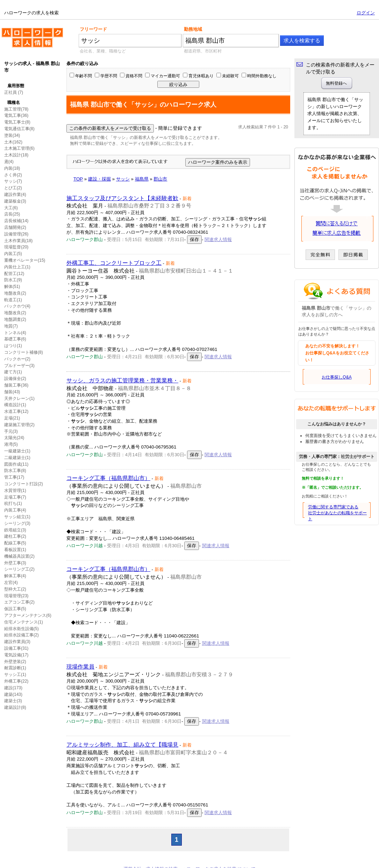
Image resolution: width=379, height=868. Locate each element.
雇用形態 (16, 86)
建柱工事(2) (15, 536)
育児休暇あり (201, 76)
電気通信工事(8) (19, 129)
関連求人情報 (218, 239)
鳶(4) (9, 162)
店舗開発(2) (15, 227)
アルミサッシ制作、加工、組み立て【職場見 (122, 745)
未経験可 (230, 76)
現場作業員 (80, 667)
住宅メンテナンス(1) (24, 622)
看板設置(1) (15, 550)
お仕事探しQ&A (337, 377)
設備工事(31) (16, 648)
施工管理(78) (16, 109)
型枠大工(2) (15, 589)
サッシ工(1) (15, 675)
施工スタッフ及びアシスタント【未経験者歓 (122, 198)
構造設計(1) (15, 405)
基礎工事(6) (15, 339)
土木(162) (13, 142)
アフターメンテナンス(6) (28, 615)
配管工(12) (14, 274)
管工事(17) (14, 477)
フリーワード (93, 29)
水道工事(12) (16, 411)
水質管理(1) (15, 491)
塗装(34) (12, 135)
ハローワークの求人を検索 (32, 41)
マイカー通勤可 (165, 76)
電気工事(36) (16, 115)
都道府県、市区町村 (203, 51)
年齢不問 (84, 76)
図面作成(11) (16, 464)
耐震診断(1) (15, 668)
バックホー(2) (17, 359)
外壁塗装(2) (15, 662)
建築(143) (13, 694)
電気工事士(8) (17, 122)
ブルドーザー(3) (19, 366)
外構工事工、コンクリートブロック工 (114, 263)
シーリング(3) (17, 523)
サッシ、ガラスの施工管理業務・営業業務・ (122, 380)
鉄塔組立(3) (15, 530)
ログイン (366, 13)
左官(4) (11, 583)
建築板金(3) (15, 201)
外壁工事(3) (15, 563)
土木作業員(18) (18, 241)
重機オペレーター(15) (25, 260)
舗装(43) (12, 392)
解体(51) (12, 287)
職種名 (14, 103)
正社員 (10, 92)
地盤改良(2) (15, 293)
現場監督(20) (16, 247)
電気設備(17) (16, 655)
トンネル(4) (15, 333)
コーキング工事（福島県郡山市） (108, 478)
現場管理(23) (16, 596)
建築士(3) (13, 701)
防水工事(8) (15, 471)
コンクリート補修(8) (24, 352)
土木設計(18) (16, 155)
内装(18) (12, 168)
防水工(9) (13, 280)
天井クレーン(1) (19, 398)
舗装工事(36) (16, 385)
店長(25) (12, 214)
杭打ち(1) (13, 503)
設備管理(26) (16, 234)
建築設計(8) (15, 707)
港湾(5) (11, 444)
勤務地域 (193, 29)
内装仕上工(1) (17, 267)
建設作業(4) (15, 195)
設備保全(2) (15, 379)
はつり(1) (13, 346)
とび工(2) (13, 188)
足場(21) (12, 418)
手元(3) (11, 431)
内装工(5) (13, 254)
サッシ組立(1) (17, 517)
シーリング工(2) (19, 569)
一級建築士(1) (17, 451)
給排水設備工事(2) (22, 635)
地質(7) (11, 326)
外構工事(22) (16, 681)
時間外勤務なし (262, 76)
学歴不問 (109, 76)
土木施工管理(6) (19, 148)
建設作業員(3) (17, 642)
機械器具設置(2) (19, 556)
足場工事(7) (15, 497)
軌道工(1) (13, 300)
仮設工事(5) (15, 609)
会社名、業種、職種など (103, 51)
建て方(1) (13, 372)
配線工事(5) (15, 543)
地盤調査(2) (15, 319)
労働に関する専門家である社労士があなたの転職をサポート (337, 513)
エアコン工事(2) (19, 602)
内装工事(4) (15, 510)
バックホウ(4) (17, 306)
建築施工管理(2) (19, 425)
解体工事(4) (15, 576)
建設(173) (13, 688)
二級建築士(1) (17, 458)
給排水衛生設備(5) (22, 629)
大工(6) (11, 208)
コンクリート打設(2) (24, 484)
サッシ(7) (13, 181)
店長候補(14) (16, 221)
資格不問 (134, 76)
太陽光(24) (14, 438)
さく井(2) (13, 175)
